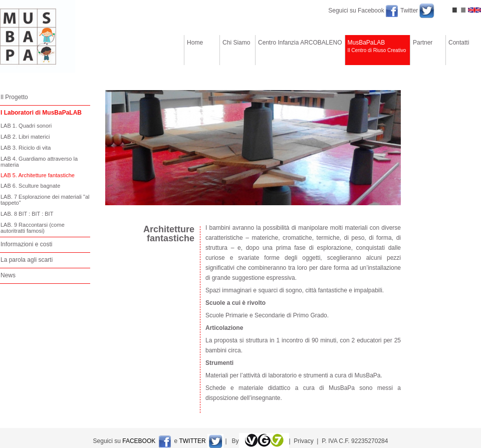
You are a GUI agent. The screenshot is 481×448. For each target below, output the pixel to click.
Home (202, 50)
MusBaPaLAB (378, 50)
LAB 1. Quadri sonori (26, 126)
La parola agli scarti (27, 260)
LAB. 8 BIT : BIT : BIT (27, 214)
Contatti (463, 50)
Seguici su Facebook (357, 11)
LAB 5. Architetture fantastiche (38, 175)
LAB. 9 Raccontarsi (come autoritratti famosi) (33, 228)
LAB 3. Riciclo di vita (26, 148)
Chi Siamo (237, 50)
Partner (428, 50)
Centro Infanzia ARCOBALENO (300, 50)
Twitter (409, 11)
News (8, 275)
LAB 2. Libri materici (25, 137)
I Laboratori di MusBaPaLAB (41, 113)
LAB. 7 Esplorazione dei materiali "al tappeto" (45, 200)
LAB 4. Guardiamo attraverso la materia (39, 162)
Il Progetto (14, 97)
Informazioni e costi (26, 244)
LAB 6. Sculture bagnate (30, 186)
